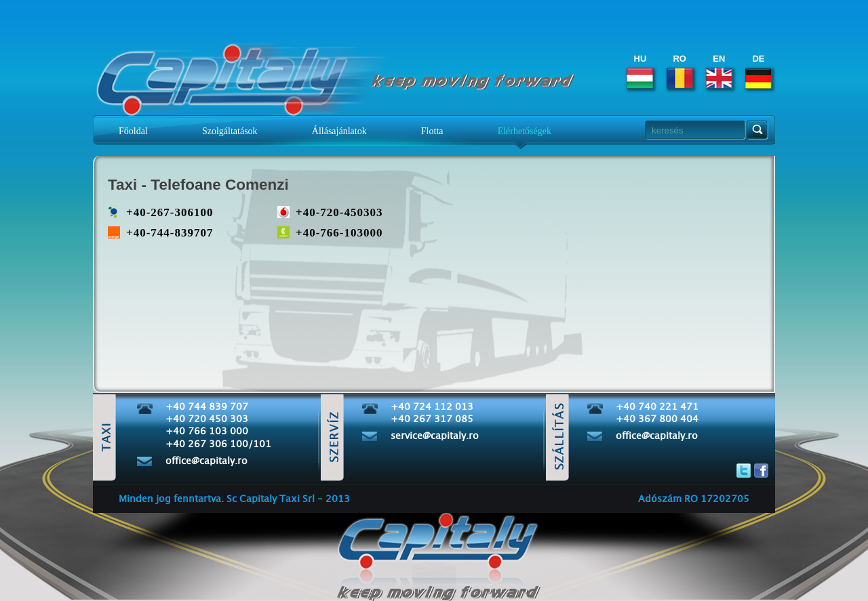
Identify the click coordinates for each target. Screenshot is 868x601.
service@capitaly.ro (435, 436)
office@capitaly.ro (206, 461)
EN (719, 71)
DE (758, 71)
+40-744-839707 (170, 233)
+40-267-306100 (170, 212)
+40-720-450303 (339, 212)
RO (680, 71)
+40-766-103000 (339, 233)
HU (640, 71)
